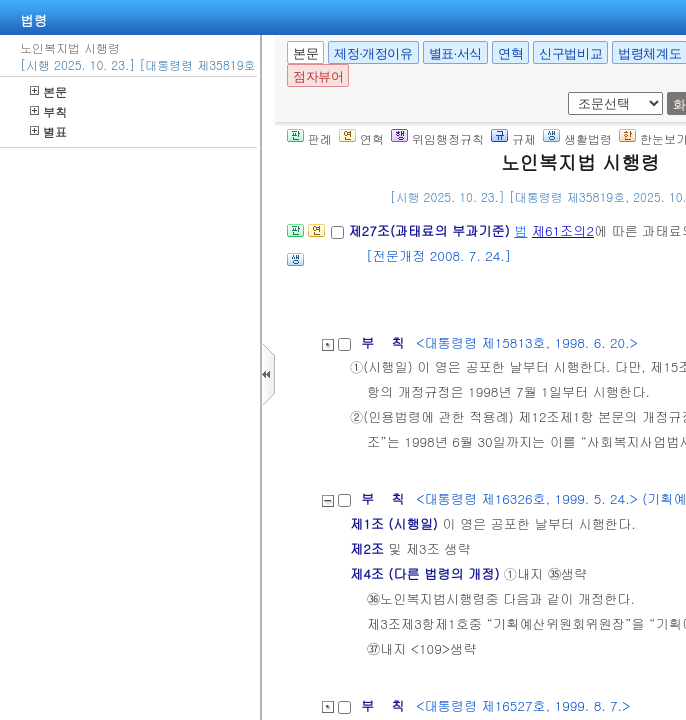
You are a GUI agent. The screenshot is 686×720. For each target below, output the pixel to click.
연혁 (510, 53)
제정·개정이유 (373, 53)
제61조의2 (563, 230)
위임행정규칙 (437, 138)
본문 (48, 91)
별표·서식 (455, 53)
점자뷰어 (318, 76)
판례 (309, 138)
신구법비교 (570, 53)
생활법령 (577, 138)
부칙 (48, 111)
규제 (513, 138)
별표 (48, 131)
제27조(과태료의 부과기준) (431, 230)
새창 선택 (564, 92)
